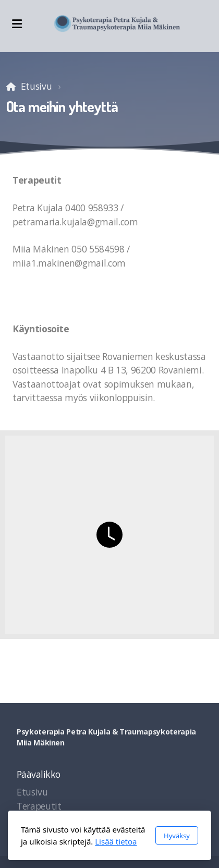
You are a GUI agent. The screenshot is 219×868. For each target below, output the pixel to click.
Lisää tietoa (116, 841)
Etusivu (36, 86)
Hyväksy (177, 836)
